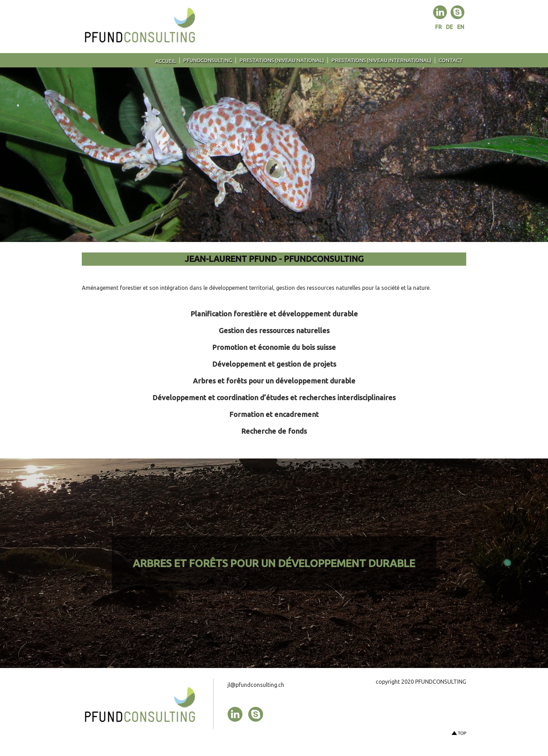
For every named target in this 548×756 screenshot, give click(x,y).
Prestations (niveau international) (381, 60)
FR (439, 27)
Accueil (165, 61)
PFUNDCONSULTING (208, 60)
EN (461, 27)
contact (451, 60)
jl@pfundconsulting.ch (256, 685)
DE (450, 27)
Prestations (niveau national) (282, 60)
